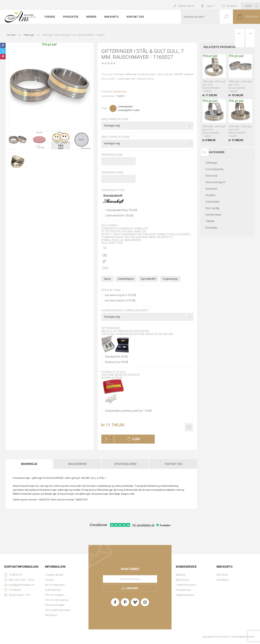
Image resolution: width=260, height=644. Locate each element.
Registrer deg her (186, 6)
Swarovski (212, 176)
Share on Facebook (3, 45)
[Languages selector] (251, 6)
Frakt (104, 108)
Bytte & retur (183, 580)
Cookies (50, 580)
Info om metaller (54, 595)
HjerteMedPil (148, 279)
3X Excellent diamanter (58, 610)
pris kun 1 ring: (111, 290)
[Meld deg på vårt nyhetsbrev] (130, 579)
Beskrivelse (29, 464)
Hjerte (107, 279)
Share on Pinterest (3, 57)
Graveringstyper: (113, 190)
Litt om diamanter (55, 585)
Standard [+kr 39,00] (116, 357)
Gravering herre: (113, 172)
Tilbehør (210, 221)
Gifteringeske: (111, 328)
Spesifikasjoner (125, 464)
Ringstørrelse (183, 590)
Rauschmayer (120, 92)
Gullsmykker (213, 202)
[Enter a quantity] (105, 439)
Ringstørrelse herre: (116, 137)
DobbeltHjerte (126, 279)
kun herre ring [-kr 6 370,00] (120, 301)
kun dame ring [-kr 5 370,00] (121, 295)
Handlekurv (223, 580)
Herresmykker (213, 215)
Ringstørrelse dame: (115, 119)
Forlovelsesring (214, 169)
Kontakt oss (174, 464)
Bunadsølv (212, 228)
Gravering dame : (113, 155)
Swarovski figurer (215, 182)
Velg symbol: (110, 226)
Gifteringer (211, 163)
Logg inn (210, 6)
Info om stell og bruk (57, 600)
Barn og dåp (212, 208)
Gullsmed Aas (53, 590)
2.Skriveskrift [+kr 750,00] (119, 216)
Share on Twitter (3, 51)
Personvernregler (55, 605)
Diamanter (211, 189)
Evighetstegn (170, 279)
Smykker (210, 195)
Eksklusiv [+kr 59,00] (116, 362)
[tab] (29, 464)
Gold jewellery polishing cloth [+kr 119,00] (128, 411)
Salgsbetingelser (185, 595)
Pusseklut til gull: (114, 372)
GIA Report (51, 615)
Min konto (222, 575)
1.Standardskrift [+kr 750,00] (121, 210)
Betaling (180, 575)
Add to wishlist (189, 427)
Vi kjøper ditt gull (54, 575)
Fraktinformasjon (186, 585)
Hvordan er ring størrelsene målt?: (125, 310)
